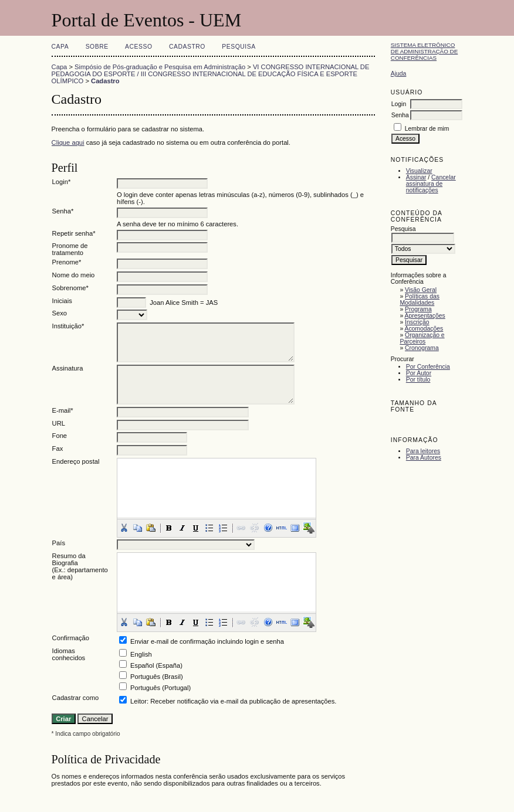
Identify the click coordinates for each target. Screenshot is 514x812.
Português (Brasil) (157, 677)
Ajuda (399, 74)
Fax (58, 449)
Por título (418, 380)
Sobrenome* (70, 288)
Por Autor (419, 373)
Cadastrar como (76, 698)
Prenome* (67, 262)
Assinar (416, 177)
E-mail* (63, 410)
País (59, 543)
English (141, 654)
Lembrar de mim (427, 129)
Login (399, 104)
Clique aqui (68, 142)
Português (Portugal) (160, 688)
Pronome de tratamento (70, 249)
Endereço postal (76, 461)
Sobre (97, 47)
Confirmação (71, 638)
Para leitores (423, 451)
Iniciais (62, 301)
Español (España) (156, 665)
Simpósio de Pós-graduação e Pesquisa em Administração (160, 67)
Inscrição (417, 322)
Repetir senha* (74, 233)
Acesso (138, 47)
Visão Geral (421, 290)
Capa (60, 47)
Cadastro (187, 47)
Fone (60, 436)
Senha (400, 115)
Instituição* (68, 326)
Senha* (63, 211)
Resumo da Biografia (69, 559)
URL (59, 423)
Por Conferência (428, 367)
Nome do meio (74, 275)
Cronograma (422, 348)
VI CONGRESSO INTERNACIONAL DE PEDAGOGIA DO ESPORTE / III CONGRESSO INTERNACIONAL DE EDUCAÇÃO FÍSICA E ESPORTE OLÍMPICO (211, 74)
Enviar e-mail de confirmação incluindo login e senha (207, 641)
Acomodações (424, 329)
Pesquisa (239, 47)
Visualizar (419, 171)
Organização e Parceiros (422, 338)
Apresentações (425, 316)
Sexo (60, 313)
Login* (62, 182)
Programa (418, 309)
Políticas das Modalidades (420, 300)
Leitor (138, 701)
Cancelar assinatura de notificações (431, 184)
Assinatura (68, 368)
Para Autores (424, 458)
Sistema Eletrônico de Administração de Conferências (425, 51)
